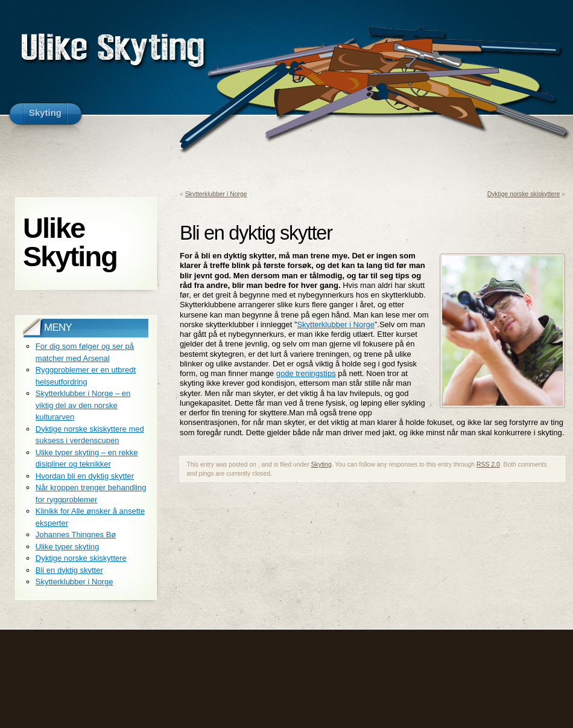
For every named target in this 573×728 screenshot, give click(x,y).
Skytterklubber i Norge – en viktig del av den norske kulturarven (83, 405)
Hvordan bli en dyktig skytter (85, 476)
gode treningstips (306, 373)
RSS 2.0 (488, 465)
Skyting (321, 465)
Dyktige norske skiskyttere (524, 194)
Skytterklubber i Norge (216, 194)
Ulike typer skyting (67, 547)
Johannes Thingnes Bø (76, 535)
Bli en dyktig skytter (69, 570)
